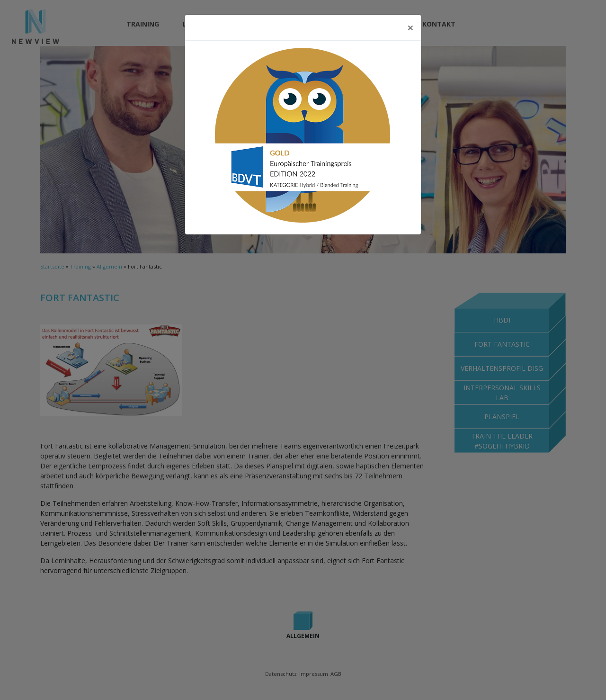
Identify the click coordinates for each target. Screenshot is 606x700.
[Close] (410, 27)
